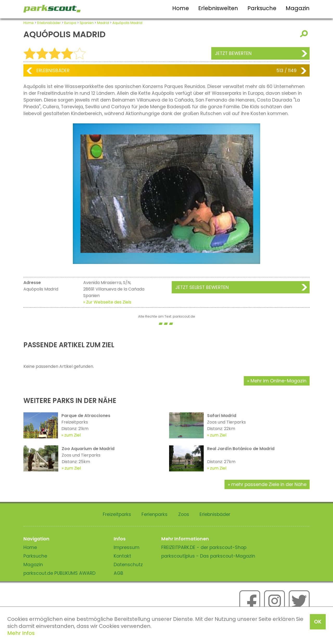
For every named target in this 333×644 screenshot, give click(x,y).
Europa (70, 23)
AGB (119, 573)
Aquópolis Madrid (127, 23)
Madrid (103, 23)
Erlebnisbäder (49, 23)
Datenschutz (128, 565)
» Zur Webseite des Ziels (107, 302)
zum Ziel (72, 435)
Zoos (184, 514)
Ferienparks (155, 514)
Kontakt (122, 556)
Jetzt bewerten (233, 53)
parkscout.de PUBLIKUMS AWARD (59, 573)
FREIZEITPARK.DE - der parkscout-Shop (204, 547)
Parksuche (262, 8)
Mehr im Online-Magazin (278, 381)
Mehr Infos (21, 633)
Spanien (87, 23)
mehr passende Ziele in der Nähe (269, 484)
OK (318, 622)
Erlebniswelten (218, 8)
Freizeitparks (117, 514)
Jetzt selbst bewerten (202, 287)
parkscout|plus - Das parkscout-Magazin (208, 556)
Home (181, 8)
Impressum (127, 547)
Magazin (298, 8)
